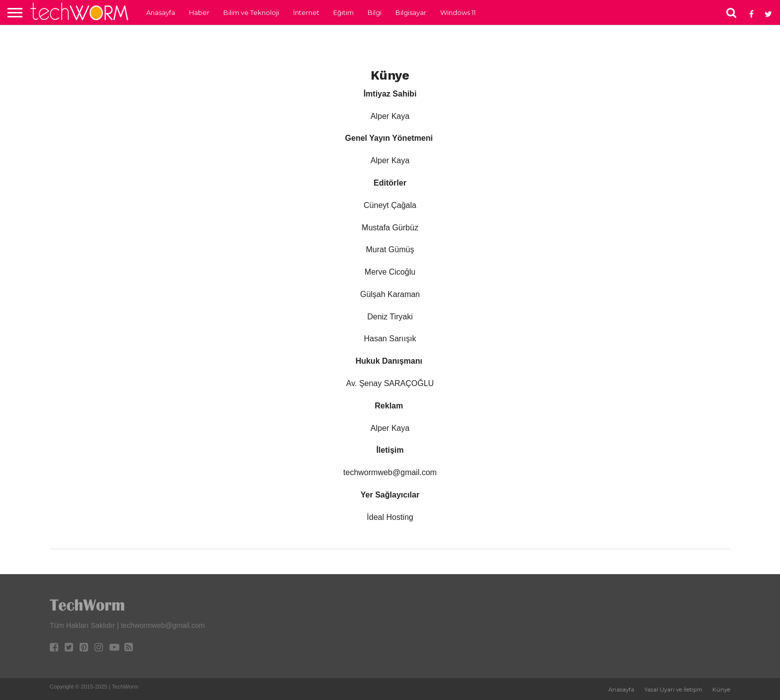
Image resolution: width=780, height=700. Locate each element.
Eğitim (343, 12)
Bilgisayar (411, 12)
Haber (199, 12)
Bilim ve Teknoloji (251, 12)
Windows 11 (458, 12)
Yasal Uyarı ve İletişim (673, 690)
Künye (721, 690)
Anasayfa (161, 12)
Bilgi (375, 12)
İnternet (306, 12)
